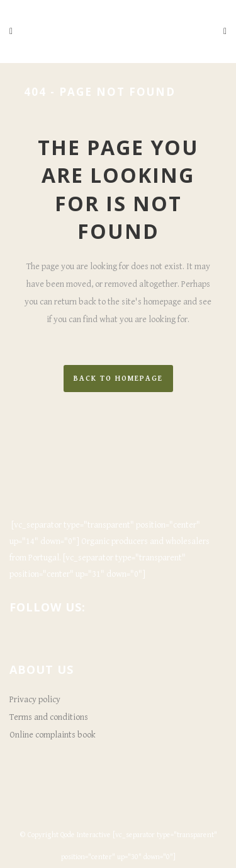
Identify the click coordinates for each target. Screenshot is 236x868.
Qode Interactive (86, 835)
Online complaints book (53, 735)
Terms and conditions (49, 717)
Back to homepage (118, 379)
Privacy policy (35, 700)
